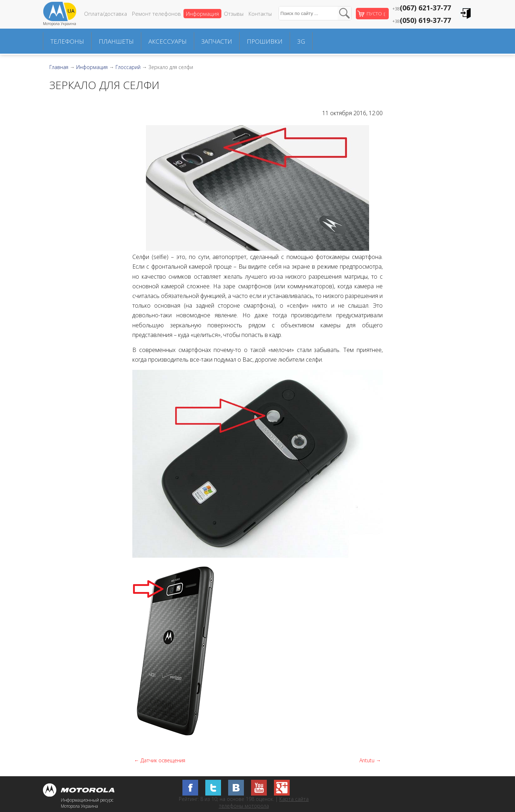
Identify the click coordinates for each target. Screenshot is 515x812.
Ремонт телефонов (156, 14)
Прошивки (265, 41)
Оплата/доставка (106, 14)
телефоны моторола (244, 806)
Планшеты (116, 41)
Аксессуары (168, 41)
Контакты (260, 14)
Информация (202, 14)
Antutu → (370, 760)
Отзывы (234, 14)
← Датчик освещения (160, 760)
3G (301, 41)
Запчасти (217, 41)
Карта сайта (294, 799)
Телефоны (67, 41)
